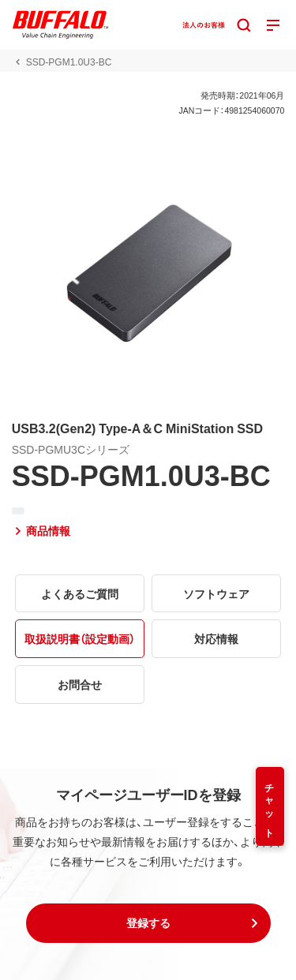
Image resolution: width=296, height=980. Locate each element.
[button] (148, 923)
